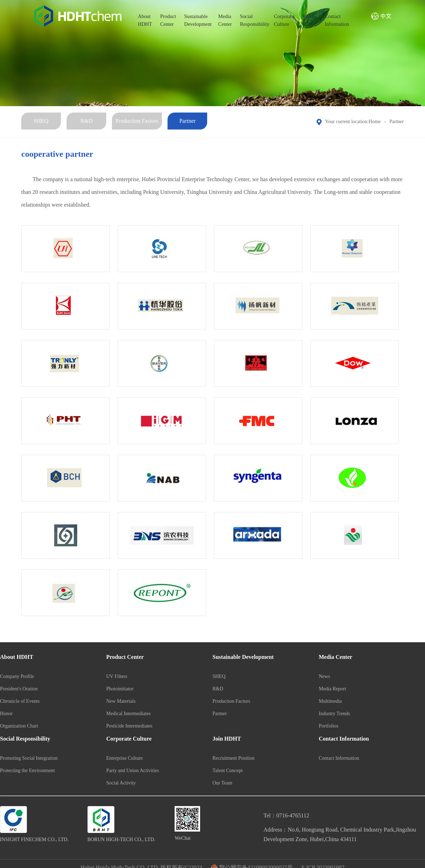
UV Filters (117, 676)
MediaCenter (225, 20)
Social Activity (121, 783)
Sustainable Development (243, 657)
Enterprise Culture (124, 758)
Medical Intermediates (129, 714)
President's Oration (19, 689)
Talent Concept (228, 771)
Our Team (222, 783)
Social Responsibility (25, 739)
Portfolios (328, 726)
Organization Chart (19, 726)
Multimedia (330, 701)
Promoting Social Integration (29, 758)
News (324, 676)
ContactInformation (337, 20)
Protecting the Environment (27, 771)
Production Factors (137, 121)
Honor (6, 714)
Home (375, 122)
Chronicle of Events (20, 701)
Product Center (125, 657)
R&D (87, 121)
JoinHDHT (310, 20)
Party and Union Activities (133, 771)
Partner (187, 121)
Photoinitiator (120, 689)
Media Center (336, 657)
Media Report (332, 689)
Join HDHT (227, 739)
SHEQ (41, 121)
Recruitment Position (234, 758)
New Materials (121, 701)
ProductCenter (168, 20)
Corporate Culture (129, 739)
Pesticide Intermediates (129, 726)
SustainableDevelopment (197, 20)
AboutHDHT (145, 20)
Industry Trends (334, 714)
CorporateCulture (284, 20)
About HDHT (17, 657)
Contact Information (344, 739)
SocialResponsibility (253, 20)
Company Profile (17, 676)
